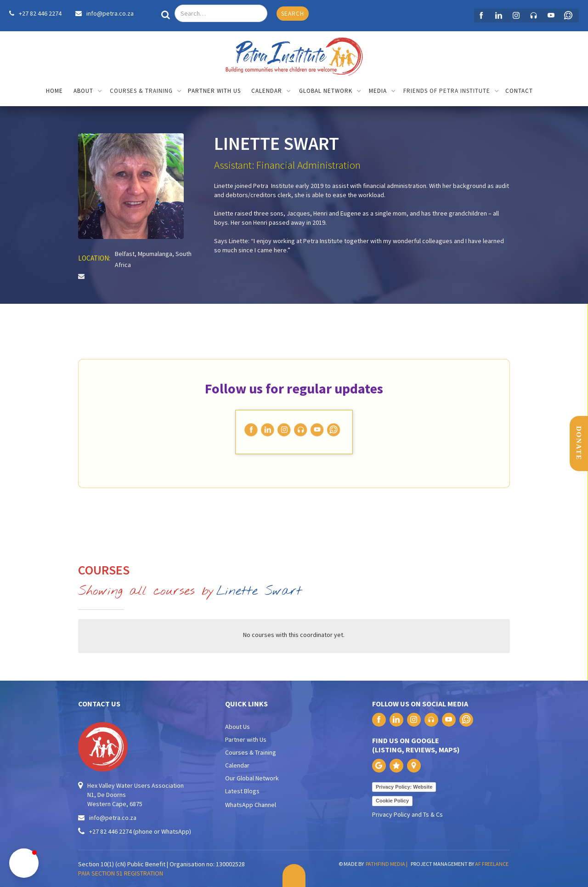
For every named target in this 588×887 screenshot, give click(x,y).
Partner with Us (246, 739)
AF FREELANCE (492, 864)
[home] (294, 54)
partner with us (214, 91)
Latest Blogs (242, 791)
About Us (237, 727)
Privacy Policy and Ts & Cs (407, 814)
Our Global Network (252, 778)
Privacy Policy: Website (404, 787)
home (54, 91)
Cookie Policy (392, 801)
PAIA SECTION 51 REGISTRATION (121, 873)
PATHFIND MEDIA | (387, 864)
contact (519, 91)
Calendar (237, 765)
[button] (88, 92)
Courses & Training (251, 752)
